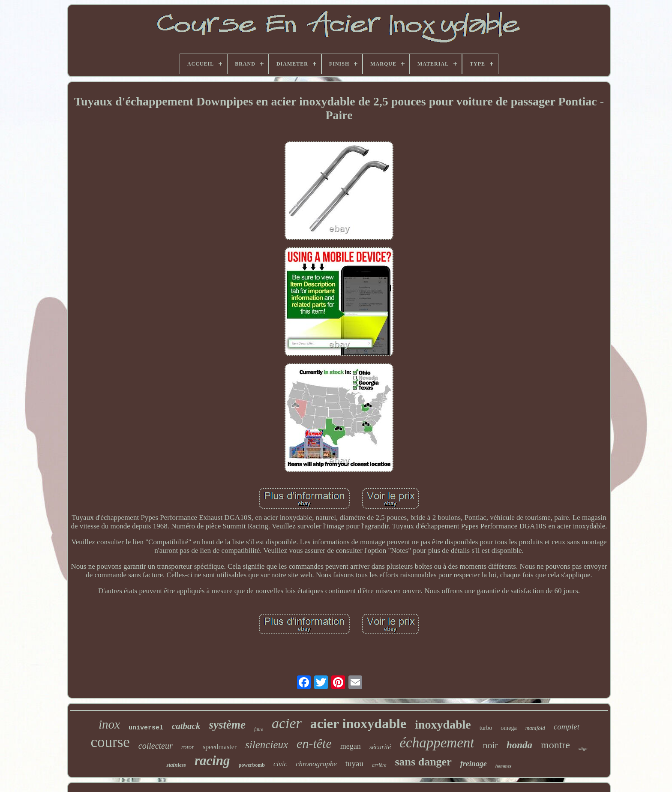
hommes (504, 766)
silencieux (267, 745)
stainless (176, 765)
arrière (379, 765)
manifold (535, 728)
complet (567, 727)
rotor (188, 747)
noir (490, 745)
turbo (486, 728)
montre (555, 745)
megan (351, 746)
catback (186, 726)
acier (287, 723)
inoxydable (443, 724)
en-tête (314, 743)
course (110, 742)
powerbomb (252, 765)
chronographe (316, 764)
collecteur (156, 746)
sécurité (380, 747)
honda (519, 745)
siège (583, 748)
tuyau (354, 763)
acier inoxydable (358, 723)
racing (212, 760)
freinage (474, 764)
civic (280, 764)
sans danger (423, 762)
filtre (259, 729)
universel (146, 728)
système (227, 725)
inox (109, 724)
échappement (437, 743)
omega (508, 728)
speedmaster (220, 747)
